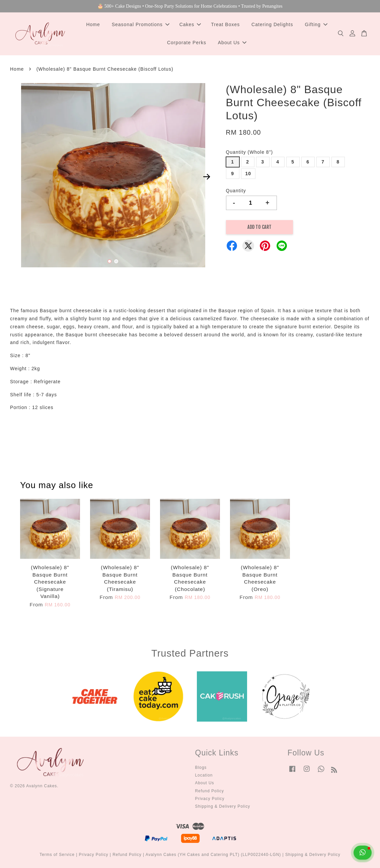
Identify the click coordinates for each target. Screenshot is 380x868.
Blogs (201, 767)
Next (207, 177)
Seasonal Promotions (141, 24)
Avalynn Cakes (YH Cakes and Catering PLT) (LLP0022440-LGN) (213, 855)
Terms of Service (57, 855)
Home (93, 24)
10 (248, 174)
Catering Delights (272, 24)
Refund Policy (210, 791)
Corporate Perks (187, 43)
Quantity (236, 191)
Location (204, 775)
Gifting (316, 24)
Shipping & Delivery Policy (223, 806)
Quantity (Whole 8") (250, 152)
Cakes (190, 24)
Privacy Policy (210, 799)
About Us (232, 43)
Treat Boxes (225, 24)
